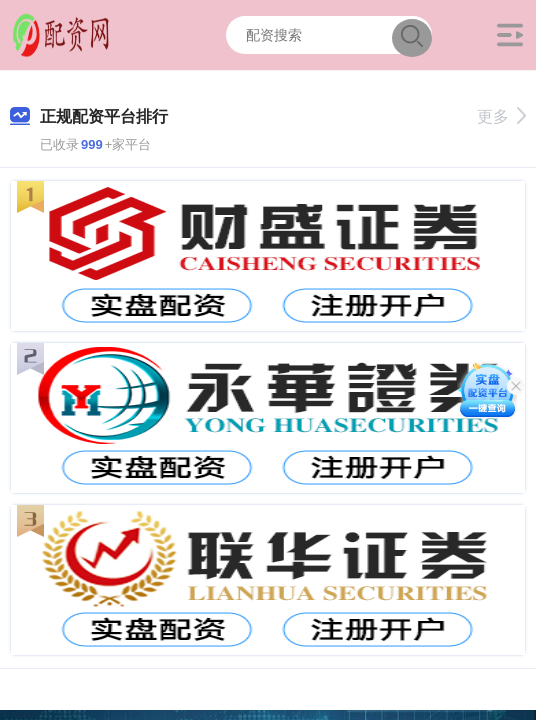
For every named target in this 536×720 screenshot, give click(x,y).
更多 (501, 116)
